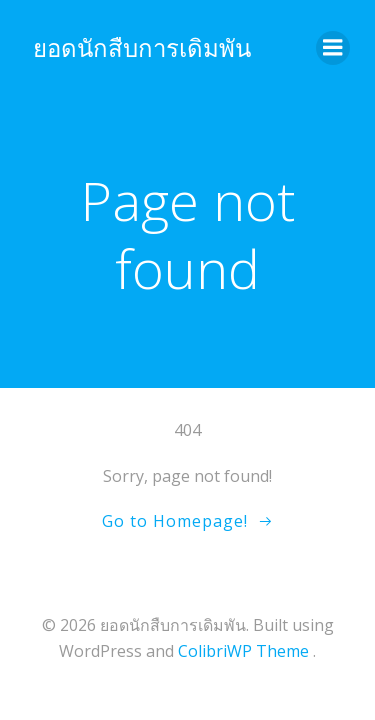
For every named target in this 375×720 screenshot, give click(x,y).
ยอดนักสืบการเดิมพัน (142, 47)
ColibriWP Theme (243, 651)
